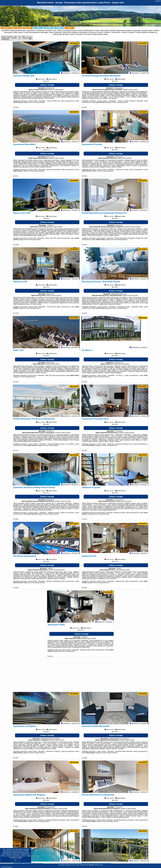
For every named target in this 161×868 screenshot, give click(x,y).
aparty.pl (158, 1)
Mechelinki (74, 43)
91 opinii (59, 810)
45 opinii (123, 502)
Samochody (49, 28)
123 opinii (62, 502)
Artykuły (69, 28)
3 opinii (130, 91)
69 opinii (122, 571)
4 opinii (124, 159)
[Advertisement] (80, 676)
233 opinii (56, 571)
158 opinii (132, 228)
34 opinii (128, 810)
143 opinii (121, 365)
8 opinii (89, 640)
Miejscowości (28, 28)
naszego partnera (40, 103)
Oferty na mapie (17, 28)
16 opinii (126, 434)
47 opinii (56, 91)
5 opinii (52, 365)
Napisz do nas (99, 865)
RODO (20, 857)
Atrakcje (59, 28)
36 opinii (56, 159)
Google (26, 849)
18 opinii (62, 434)
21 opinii (54, 228)
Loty (38, 28)
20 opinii (130, 297)
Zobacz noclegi (47, 86)
